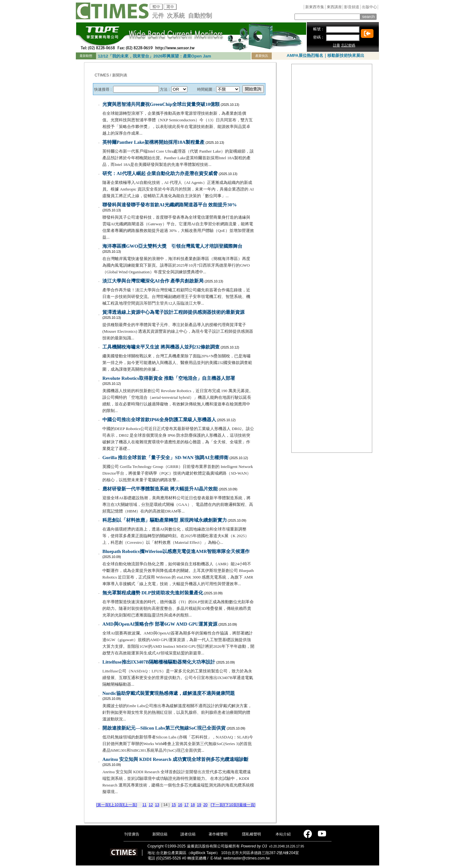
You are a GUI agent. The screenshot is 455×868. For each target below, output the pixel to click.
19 (199, 805)
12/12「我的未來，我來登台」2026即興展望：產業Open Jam (155, 56)
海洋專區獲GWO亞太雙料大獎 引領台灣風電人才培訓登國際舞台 (172, 246)
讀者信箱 (188, 834)
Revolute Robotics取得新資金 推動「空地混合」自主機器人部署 (169, 378)
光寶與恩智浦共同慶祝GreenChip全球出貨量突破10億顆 (161, 104)
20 (205, 805)
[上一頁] (130, 805)
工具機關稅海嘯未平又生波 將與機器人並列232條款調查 (161, 347)
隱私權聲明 (252, 834)
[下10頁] (231, 805)
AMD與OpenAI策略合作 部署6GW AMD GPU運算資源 (160, 624)
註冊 (337, 45)
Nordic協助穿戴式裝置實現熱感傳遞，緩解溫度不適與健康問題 (169, 693)
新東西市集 (315, 7)
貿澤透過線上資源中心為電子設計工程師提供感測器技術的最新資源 (173, 312)
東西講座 (334, 7)
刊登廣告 (132, 834)
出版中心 (369, 7)
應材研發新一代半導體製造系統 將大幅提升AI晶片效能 (160, 489)
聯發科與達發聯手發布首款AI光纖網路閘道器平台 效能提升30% (170, 205)
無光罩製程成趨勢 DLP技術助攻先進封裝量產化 (153, 593)
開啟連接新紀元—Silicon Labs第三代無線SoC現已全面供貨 (164, 728)
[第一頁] (103, 805)
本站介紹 (283, 834)
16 (180, 805)
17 (186, 805)
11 (144, 805)
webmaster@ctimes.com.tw (247, 858)
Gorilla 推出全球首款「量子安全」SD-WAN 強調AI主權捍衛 (165, 458)
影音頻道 (352, 7)
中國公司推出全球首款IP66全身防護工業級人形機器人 (159, 420)
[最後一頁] (247, 805)
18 (193, 805)
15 (174, 805)
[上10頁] (117, 805)
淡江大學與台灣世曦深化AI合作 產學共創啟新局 (153, 281)
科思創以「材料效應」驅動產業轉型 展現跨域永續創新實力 (165, 520)
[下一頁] (218, 805)
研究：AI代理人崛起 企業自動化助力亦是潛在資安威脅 (160, 173)
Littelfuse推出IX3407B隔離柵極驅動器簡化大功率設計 (159, 662)
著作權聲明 (218, 834)
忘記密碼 (348, 45)
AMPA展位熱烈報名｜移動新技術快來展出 (325, 55)
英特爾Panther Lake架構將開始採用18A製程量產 (153, 142)
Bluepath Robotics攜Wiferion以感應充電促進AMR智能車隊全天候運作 (176, 551)
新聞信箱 (160, 834)
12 (151, 805)
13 (157, 805)
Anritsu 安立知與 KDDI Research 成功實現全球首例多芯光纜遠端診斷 (175, 759)
